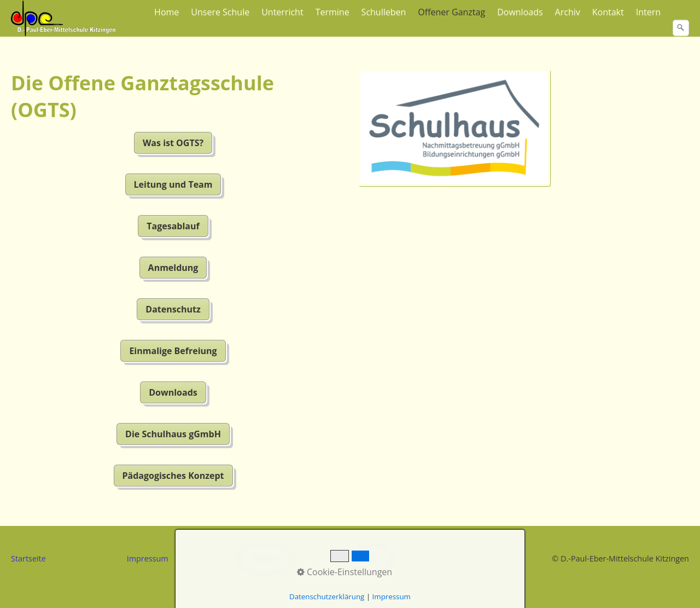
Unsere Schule (220, 12)
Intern (648, 12)
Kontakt (608, 12)
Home (167, 12)
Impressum (148, 558)
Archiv (568, 12)
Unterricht (282, 12)
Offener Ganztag (451, 12)
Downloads (520, 12)
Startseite (28, 558)
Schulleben (384, 12)
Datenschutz (265, 558)
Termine (332, 12)
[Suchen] (681, 28)
